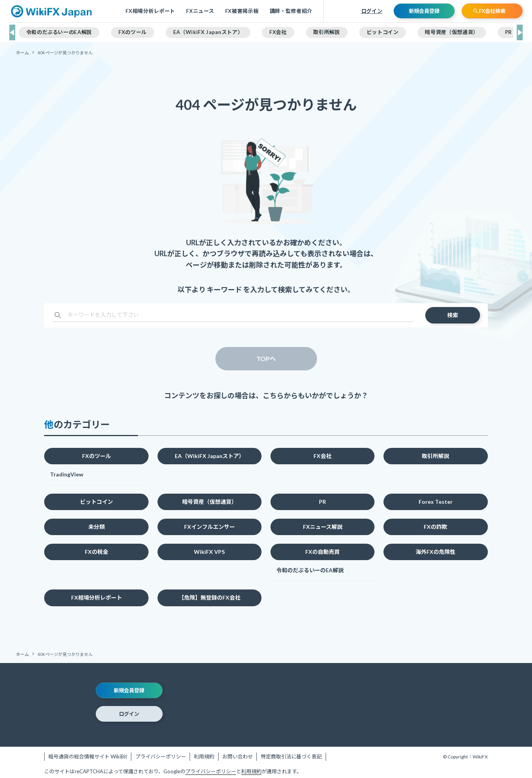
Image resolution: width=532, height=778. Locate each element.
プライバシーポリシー (161, 756)
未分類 (97, 527)
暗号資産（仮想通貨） (210, 502)
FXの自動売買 (322, 552)
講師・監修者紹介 (291, 11)
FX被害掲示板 (242, 11)
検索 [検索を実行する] (453, 315)
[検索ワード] (233, 315)
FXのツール (97, 456)
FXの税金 (97, 552)
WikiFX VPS (209, 552)
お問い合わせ (238, 756)
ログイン (372, 11)
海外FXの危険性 (435, 552)
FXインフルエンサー (210, 527)
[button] (12, 32)
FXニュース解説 (323, 527)
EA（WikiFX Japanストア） (210, 456)
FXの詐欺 (435, 527)
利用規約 (204, 756)
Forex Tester (436, 502)
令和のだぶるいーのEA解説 (310, 570)
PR (322, 502)
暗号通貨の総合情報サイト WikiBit (88, 756)
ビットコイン (97, 502)
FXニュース (200, 11)
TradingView (67, 474)
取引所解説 (435, 456)
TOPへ (266, 358)
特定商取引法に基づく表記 (291, 756)
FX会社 (322, 456)
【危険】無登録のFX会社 (210, 597)
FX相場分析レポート (150, 11)
